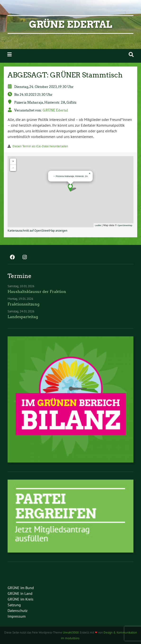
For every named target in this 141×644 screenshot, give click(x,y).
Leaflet (98, 225)
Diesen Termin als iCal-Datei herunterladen (40, 146)
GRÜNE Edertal (70, 24)
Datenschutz (18, 611)
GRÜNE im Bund (21, 588)
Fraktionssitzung (23, 304)
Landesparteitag (23, 317)
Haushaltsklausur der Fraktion (37, 292)
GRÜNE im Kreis (20, 599)
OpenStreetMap (125, 225)
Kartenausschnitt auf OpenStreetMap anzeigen (37, 231)
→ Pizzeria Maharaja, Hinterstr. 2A (70, 176)
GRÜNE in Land (20, 593)
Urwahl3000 (71, 632)
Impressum (17, 616)
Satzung (14, 605)
